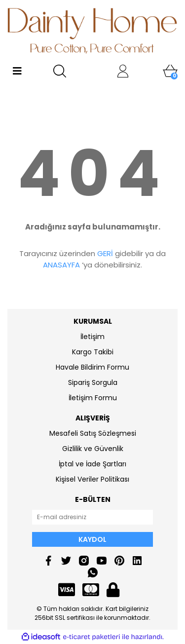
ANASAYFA (61, 265)
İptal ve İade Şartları (92, 464)
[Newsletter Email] (92, 517)
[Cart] (170, 71)
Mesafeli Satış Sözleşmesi (93, 433)
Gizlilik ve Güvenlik (93, 449)
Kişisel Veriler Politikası (92, 479)
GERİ (105, 253)
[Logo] (92, 31)
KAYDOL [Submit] (92, 539)
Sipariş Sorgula (93, 382)
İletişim (92, 337)
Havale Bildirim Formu (92, 367)
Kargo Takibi (93, 352)
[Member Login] (123, 71)
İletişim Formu (93, 398)
